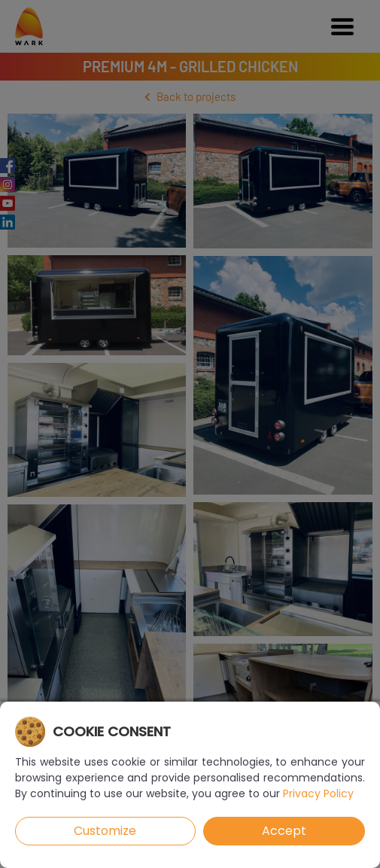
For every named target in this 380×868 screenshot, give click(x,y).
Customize (105, 831)
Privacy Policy (318, 793)
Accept (284, 831)
